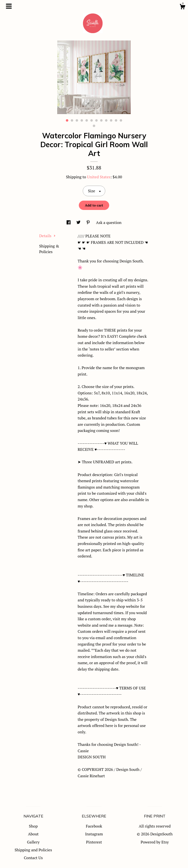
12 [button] (121, 120)
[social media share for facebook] (69, 222)
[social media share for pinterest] (89, 222)
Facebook (94, 826)
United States (99, 177)
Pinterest (94, 842)
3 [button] (77, 120)
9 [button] (106, 120)
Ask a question (109, 222)
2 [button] (72, 120)
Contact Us (33, 858)
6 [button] (92, 120)
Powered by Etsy (155, 842)
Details (47, 236)
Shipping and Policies (33, 850)
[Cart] (182, 7)
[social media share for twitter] (79, 222)
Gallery (33, 842)
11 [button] (116, 120)
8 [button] (101, 120)
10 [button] (111, 120)
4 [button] (82, 120)
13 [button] (94, 126)
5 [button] (87, 120)
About (33, 834)
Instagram (94, 834)
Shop (33, 826)
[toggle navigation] (9, 6)
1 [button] (67, 120)
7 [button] (96, 120)
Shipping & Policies (49, 249)
